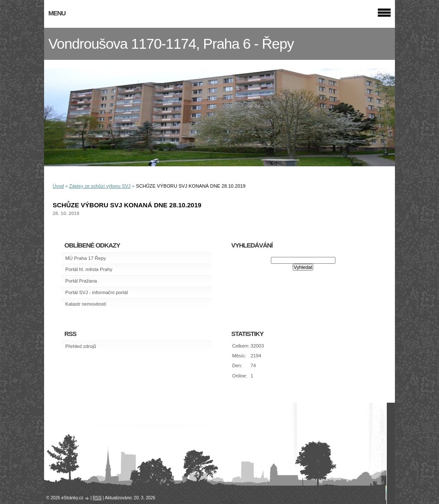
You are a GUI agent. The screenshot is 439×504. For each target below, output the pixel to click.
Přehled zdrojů (81, 346)
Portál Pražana (81, 281)
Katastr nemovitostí (86, 304)
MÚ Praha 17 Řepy (86, 258)
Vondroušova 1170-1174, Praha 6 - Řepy (171, 44)
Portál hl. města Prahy (89, 269)
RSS (97, 498)
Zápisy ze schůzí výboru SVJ (100, 186)
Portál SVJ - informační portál (97, 292)
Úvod (58, 186)
